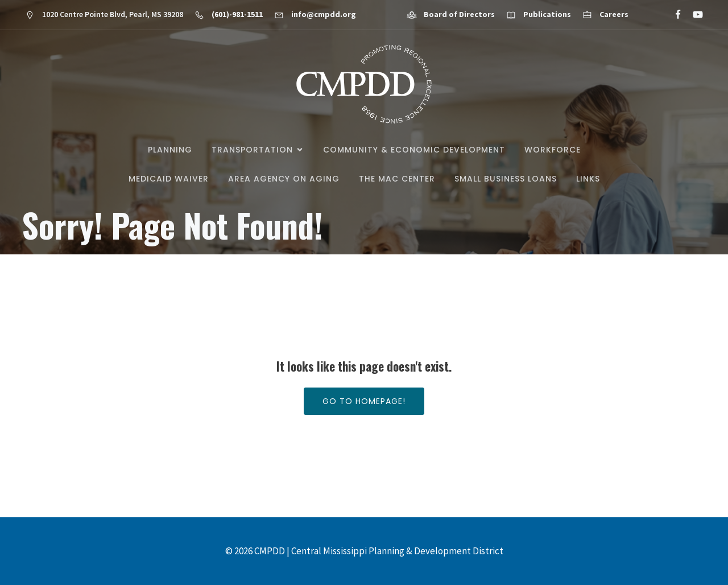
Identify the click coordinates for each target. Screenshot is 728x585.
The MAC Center (397, 179)
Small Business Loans (506, 179)
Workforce (553, 150)
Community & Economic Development (414, 150)
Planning (170, 150)
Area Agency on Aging (284, 179)
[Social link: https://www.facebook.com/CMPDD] (673, 15)
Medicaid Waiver (169, 179)
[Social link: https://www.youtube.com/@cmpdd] (693, 15)
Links (588, 179)
